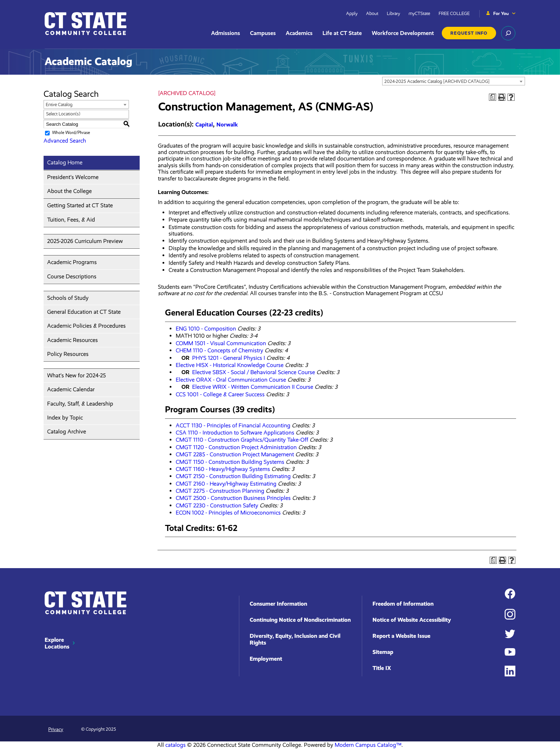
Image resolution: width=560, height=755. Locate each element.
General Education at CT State (84, 312)
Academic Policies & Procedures (86, 326)
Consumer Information (278, 604)
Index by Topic (65, 418)
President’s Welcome (73, 177)
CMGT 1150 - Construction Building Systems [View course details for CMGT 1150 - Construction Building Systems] (230, 462)
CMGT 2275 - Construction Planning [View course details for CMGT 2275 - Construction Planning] (220, 491)
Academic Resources (72, 340)
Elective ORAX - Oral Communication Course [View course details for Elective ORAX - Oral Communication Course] (231, 380)
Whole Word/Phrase (71, 133)
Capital (204, 125)
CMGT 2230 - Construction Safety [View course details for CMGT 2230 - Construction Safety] (217, 505)
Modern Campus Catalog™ (368, 745)
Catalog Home (65, 162)
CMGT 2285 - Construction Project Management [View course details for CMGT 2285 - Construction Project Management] (235, 454)
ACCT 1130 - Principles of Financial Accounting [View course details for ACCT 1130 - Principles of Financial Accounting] (233, 425)
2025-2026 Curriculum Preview (85, 241)
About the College (69, 191)
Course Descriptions (72, 276)
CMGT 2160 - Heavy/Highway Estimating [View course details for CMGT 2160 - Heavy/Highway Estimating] (226, 484)
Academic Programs (72, 262)
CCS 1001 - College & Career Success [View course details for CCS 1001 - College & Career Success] (220, 394)
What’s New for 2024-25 (76, 375)
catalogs (176, 745)
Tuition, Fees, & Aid (71, 220)
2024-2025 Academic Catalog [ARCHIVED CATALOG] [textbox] (437, 81)
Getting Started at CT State (80, 205)
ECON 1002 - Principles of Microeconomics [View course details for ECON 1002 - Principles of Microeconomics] (228, 513)
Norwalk (227, 125)
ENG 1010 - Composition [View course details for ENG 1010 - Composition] (206, 329)
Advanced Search (65, 141)
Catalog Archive (67, 431)
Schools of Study (68, 298)
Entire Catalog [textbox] (59, 105)
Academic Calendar (71, 389)
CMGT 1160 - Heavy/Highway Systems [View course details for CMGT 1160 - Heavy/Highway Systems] (223, 469)
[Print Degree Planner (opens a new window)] (492, 97)
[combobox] (454, 81)
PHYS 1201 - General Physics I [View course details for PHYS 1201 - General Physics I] (229, 358)
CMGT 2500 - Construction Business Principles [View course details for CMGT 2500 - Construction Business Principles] (233, 498)
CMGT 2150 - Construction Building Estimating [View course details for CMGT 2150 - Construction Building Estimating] (233, 476)
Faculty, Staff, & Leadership (80, 404)
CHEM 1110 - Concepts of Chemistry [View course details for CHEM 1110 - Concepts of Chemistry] (219, 350)
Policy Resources (68, 354)
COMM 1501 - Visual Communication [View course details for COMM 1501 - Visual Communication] (221, 343)
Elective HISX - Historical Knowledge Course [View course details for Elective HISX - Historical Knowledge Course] (230, 365)
